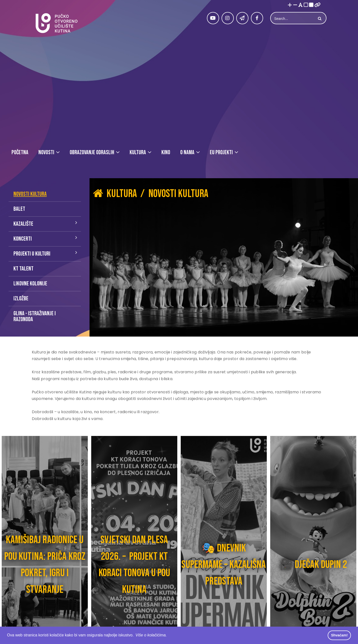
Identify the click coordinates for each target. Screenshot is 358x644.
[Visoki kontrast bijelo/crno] (306, 5)
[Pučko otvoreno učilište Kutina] (56, 23)
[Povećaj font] (290, 5)
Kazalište (23, 224)
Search (319, 19)
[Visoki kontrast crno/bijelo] (311, 5)
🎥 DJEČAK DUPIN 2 (313, 565)
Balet (19, 209)
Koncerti (23, 239)
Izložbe (21, 299)
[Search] (293, 19)
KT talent (23, 269)
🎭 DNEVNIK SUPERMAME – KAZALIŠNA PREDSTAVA (224, 565)
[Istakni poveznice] (318, 5)
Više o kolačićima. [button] (151, 635)
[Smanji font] (295, 5)
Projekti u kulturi (32, 254)
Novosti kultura (30, 194)
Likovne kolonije (30, 284)
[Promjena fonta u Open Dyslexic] (301, 5)
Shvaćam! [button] (339, 635)
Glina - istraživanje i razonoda (35, 316)
